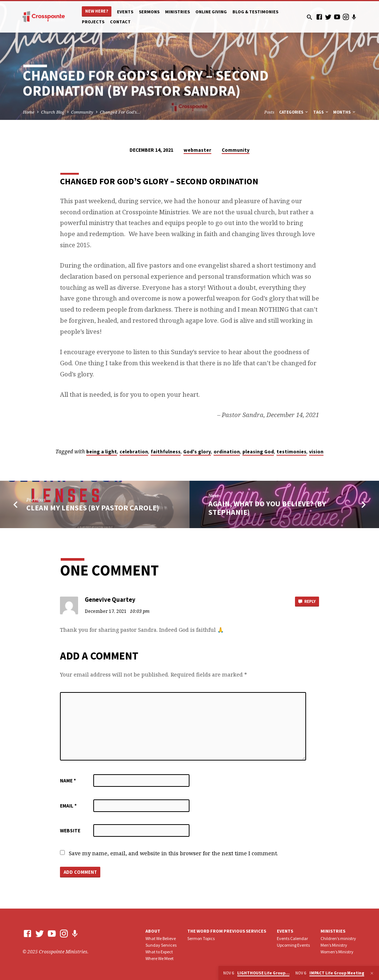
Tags (321, 112)
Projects (93, 22)
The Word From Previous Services (227, 931)
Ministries (177, 12)
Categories (294, 112)
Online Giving (211, 12)
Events (125, 12)
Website (70, 831)
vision (316, 452)
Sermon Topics (201, 938)
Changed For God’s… (120, 112)
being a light (102, 452)
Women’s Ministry (337, 952)
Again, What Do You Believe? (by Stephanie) (267, 508)
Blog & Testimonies (255, 12)
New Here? (97, 11)
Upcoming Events (293, 945)
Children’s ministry (338, 938)
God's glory (197, 452)
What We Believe (161, 938)
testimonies (291, 452)
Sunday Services (161, 945)
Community (82, 112)
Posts (269, 112)
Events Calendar (292, 938)
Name (68, 781)
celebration (134, 452)
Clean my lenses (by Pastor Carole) (93, 508)
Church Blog (53, 112)
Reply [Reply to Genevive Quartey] (306, 602)
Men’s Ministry (334, 945)
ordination (227, 452)
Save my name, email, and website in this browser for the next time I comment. (173, 853)
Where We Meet (160, 958)
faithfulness (166, 452)
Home (29, 112)
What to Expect (159, 952)
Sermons (149, 12)
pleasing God (258, 452)
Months (345, 112)
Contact (120, 22)
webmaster (197, 150)
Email (68, 806)
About (153, 931)
